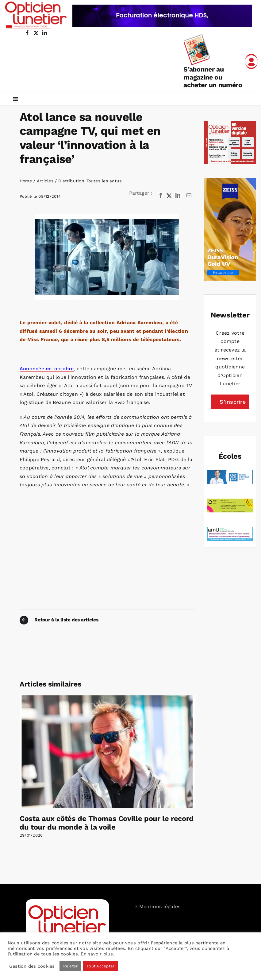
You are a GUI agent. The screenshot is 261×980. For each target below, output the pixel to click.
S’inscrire (232, 402)
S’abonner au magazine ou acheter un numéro (213, 77)
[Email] (189, 196)
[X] (169, 196)
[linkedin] (44, 33)
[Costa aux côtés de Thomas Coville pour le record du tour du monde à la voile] (107, 698)
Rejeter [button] (71, 966)
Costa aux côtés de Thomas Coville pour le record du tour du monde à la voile (107, 823)
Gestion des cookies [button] (32, 966)
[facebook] (27, 33)
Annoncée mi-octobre (47, 369)
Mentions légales (160, 906)
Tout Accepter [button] (100, 966)
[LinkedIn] (178, 196)
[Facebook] (161, 196)
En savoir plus (97, 954)
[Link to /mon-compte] (251, 61)
